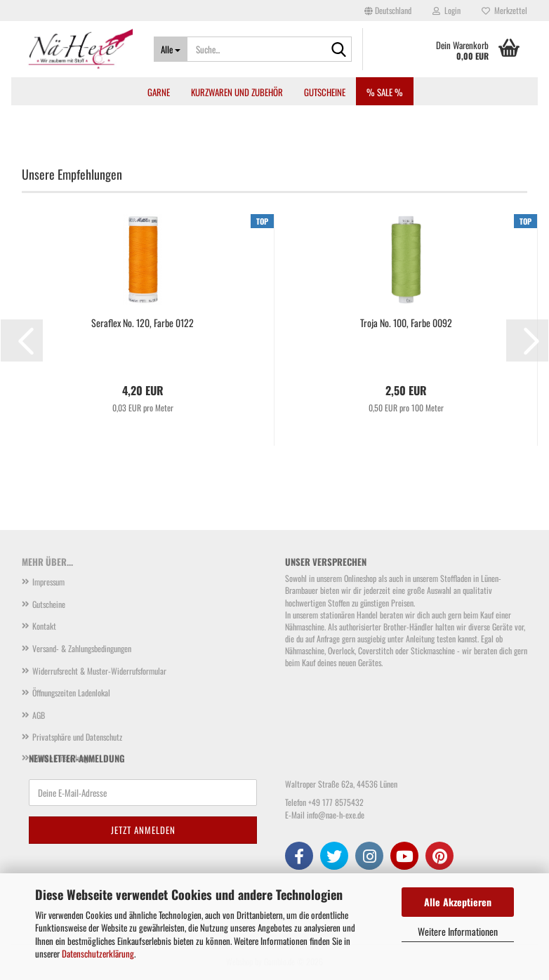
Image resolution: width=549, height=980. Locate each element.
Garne (159, 92)
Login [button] (447, 10)
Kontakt (44, 626)
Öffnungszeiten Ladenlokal (71, 693)
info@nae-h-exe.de (336, 815)
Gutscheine (325, 92)
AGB (39, 715)
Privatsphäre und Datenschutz (77, 737)
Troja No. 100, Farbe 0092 (406, 323)
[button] (388, 11)
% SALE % (385, 92)
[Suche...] (171, 49)
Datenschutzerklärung (98, 953)
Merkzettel (504, 10)
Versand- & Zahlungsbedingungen (82, 648)
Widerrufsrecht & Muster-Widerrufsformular (99, 671)
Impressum (48, 582)
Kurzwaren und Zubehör (237, 92)
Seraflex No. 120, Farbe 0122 (143, 323)
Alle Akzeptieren (458, 902)
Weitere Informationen (458, 931)
